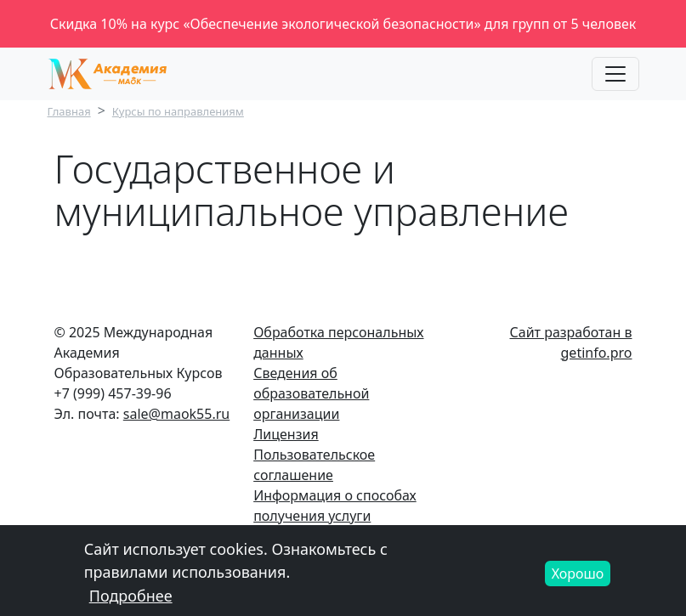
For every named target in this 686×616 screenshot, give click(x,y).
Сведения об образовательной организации (311, 393)
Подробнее (131, 601)
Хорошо (578, 578)
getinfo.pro (597, 353)
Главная (69, 111)
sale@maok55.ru (176, 414)
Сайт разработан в (571, 332)
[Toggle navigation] (615, 74)
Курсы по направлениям (178, 111)
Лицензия (286, 434)
